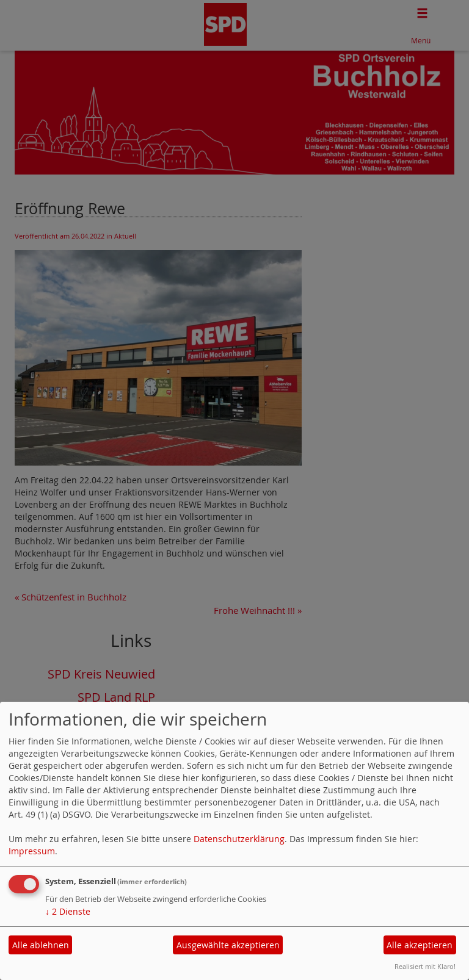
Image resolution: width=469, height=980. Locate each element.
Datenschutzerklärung (239, 839)
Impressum (32, 851)
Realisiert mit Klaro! (425, 966)
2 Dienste (68, 911)
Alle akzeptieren (420, 945)
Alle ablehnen (41, 945)
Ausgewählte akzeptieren (228, 945)
